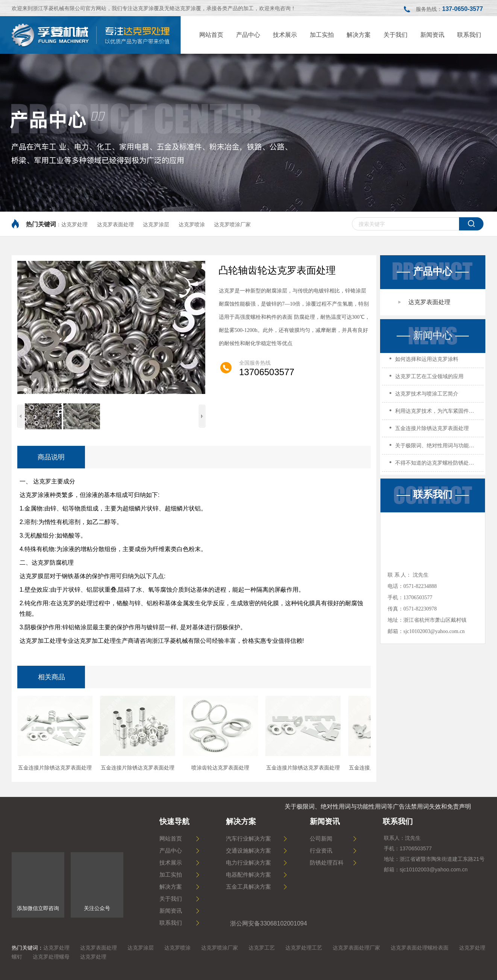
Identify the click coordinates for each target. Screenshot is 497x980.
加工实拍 (171, 875)
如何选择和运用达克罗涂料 (427, 361)
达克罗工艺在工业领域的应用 (429, 379)
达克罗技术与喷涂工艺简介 (427, 396)
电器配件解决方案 (248, 875)
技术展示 (171, 863)
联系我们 (433, 495)
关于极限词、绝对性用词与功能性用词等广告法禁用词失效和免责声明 (436, 448)
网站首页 (171, 839)
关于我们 (171, 899)
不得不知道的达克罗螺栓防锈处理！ (436, 465)
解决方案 (171, 887)
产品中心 (433, 272)
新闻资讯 (171, 911)
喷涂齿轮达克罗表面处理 (220, 768)
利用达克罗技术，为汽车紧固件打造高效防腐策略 (436, 413)
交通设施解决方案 (248, 851)
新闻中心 (433, 336)
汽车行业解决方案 (248, 839)
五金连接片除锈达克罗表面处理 (432, 431)
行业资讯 (321, 851)
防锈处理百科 (327, 863)
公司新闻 (321, 839)
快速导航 (174, 821)
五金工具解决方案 (248, 887)
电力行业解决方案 (248, 863)
